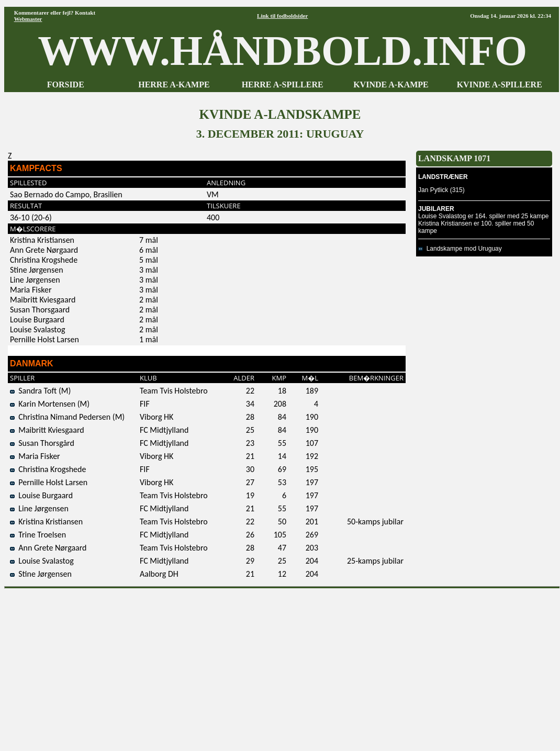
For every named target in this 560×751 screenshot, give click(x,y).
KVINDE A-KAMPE (391, 85)
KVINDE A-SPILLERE (500, 85)
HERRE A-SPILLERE (283, 85)
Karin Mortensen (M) (50, 404)
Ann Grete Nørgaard (48, 548)
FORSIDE (66, 85)
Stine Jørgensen (41, 574)
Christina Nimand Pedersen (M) (67, 417)
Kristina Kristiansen (46, 522)
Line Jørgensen (39, 508)
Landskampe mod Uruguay (460, 249)
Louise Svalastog (42, 561)
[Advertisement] (282, 666)
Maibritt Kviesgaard (47, 430)
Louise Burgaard (41, 495)
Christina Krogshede (48, 469)
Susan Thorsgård (42, 443)
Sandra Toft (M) (40, 391)
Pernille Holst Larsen (49, 482)
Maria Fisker (35, 456)
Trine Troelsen (38, 535)
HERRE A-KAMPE (174, 85)
